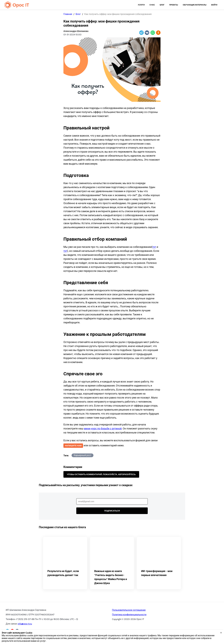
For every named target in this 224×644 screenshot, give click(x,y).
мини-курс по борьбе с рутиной (103, 429)
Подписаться (112, 511)
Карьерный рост (82, 455)
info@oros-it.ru (25, 624)
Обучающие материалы (195, 5)
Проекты (174, 5)
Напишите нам (73, 446)
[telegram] (141, 33)
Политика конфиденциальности (129, 615)
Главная (68, 14)
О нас (152, 5)
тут (154, 247)
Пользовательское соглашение (129, 610)
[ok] (158, 33)
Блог (162, 5)
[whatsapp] (153, 33)
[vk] (147, 33)
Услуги (141, 5)
